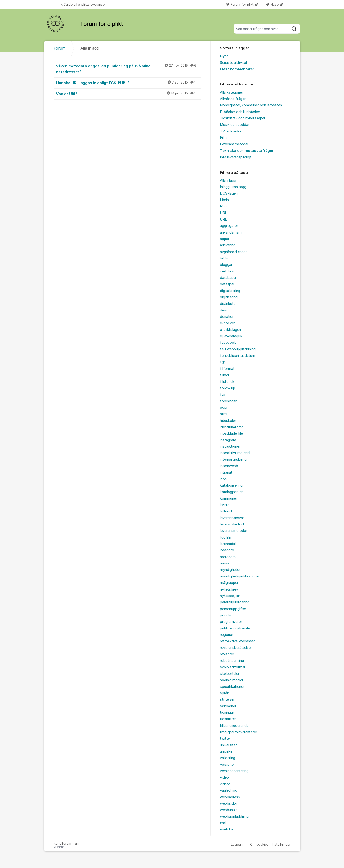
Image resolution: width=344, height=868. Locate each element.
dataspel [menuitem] (227, 284)
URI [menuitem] (223, 213)
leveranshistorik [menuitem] (233, 524)
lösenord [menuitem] (227, 550)
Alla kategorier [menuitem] (232, 92)
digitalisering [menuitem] (230, 291)
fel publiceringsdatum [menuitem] (238, 356)
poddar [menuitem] (226, 615)
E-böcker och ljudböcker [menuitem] (240, 112)
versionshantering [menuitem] (234, 771)
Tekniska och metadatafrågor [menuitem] (247, 151)
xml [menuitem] (223, 823)
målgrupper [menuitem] (229, 583)
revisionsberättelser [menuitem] (236, 648)
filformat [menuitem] (227, 369)
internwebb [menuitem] (229, 466)
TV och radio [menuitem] (230, 131)
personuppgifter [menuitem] (233, 609)
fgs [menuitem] (223, 362)
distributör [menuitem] (228, 304)
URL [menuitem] (223, 219)
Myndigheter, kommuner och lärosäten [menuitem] (251, 105)
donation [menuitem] (227, 317)
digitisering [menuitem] (229, 297)
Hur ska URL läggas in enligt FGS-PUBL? (128, 83)
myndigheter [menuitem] (230, 570)
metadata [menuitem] (228, 557)
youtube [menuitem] (227, 829)
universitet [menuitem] (228, 745)
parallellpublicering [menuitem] (235, 602)
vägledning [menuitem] (229, 790)
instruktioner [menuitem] (230, 446)
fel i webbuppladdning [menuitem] (238, 349)
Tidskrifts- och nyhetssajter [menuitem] (243, 118)
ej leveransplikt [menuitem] (232, 336)
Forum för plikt (240, 4)
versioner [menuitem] (227, 765)
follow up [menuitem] (228, 388)
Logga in (238, 844)
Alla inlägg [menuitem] (228, 180)
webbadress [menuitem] (230, 797)
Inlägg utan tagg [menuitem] (233, 187)
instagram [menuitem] (228, 440)
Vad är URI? (128, 94)
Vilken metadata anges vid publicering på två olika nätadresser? (128, 69)
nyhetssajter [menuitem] (230, 596)
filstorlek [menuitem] (227, 382)
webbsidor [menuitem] (229, 803)
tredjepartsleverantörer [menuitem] (239, 732)
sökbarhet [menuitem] (228, 706)
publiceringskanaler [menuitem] (235, 628)
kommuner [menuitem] (229, 498)
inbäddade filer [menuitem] (232, 433)
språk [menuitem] (225, 693)
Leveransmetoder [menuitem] (234, 144)
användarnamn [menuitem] (232, 232)
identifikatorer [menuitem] (231, 427)
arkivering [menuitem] (228, 245)
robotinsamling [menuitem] (232, 661)
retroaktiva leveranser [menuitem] (237, 641)
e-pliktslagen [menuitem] (230, 330)
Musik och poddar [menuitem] (235, 125)
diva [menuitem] (223, 310)
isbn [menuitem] (223, 479)
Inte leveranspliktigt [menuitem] (236, 157)
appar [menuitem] (225, 239)
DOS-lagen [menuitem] (229, 193)
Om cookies (259, 844)
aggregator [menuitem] (229, 226)
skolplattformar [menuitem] (233, 667)
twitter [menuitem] (225, 738)
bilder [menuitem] (224, 258)
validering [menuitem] (228, 758)
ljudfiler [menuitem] (226, 537)
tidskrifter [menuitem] (228, 719)
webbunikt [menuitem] (228, 810)
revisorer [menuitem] (227, 654)
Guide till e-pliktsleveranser (83, 4)
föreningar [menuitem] (228, 401)
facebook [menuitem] (228, 343)
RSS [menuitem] (223, 206)
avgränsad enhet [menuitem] (233, 252)
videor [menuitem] (225, 784)
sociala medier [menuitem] (232, 680)
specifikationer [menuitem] (232, 687)
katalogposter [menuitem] (231, 492)
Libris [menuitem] (224, 200)
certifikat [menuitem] (227, 271)
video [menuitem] (224, 777)
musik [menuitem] (225, 563)
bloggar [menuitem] (226, 265)
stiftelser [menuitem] (227, 699)
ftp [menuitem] (222, 394)
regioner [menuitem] (227, 635)
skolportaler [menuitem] (230, 674)
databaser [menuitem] (228, 278)
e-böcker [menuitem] (227, 323)
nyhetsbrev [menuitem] (229, 589)
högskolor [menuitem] (228, 421)
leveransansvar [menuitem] (232, 518)
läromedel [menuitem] (228, 544)
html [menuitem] (224, 414)
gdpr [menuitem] (224, 408)
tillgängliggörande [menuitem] (234, 726)
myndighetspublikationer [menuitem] (240, 576)
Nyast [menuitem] (225, 56)
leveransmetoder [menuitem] (234, 531)
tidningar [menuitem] (227, 713)
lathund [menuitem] (226, 511)
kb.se (273, 4)
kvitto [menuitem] (225, 505)
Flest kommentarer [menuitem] (237, 69)
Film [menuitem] (223, 138)
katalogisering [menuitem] (231, 485)
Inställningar (281, 844)
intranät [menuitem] (226, 472)
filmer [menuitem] (225, 375)
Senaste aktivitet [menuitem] (234, 63)
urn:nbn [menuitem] (226, 751)
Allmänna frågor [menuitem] (233, 99)
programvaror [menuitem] (231, 622)
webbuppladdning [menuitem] (234, 816)
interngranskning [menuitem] (233, 460)
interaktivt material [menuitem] (235, 453)
